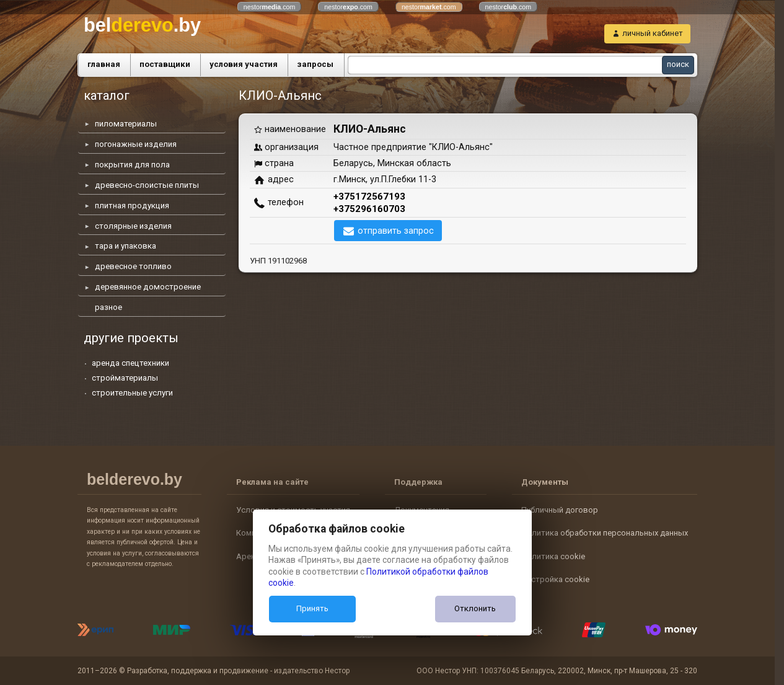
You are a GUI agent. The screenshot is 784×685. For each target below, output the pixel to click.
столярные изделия (133, 226)
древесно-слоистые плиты (147, 185)
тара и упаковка (126, 246)
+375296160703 (369, 209)
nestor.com (270, 7)
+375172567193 (369, 197)
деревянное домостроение (148, 287)
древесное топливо (133, 266)
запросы (315, 64)
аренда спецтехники (130, 363)
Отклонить (475, 608)
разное (108, 307)
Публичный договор (560, 510)
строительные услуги (132, 393)
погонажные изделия (136, 144)
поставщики (165, 64)
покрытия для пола (132, 165)
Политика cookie (553, 556)
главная (104, 64)
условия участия (244, 64)
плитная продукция (132, 205)
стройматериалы (125, 378)
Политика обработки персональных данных (605, 533)
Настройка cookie (555, 579)
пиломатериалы (126, 124)
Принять (312, 608)
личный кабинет (653, 33)
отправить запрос (396, 231)
